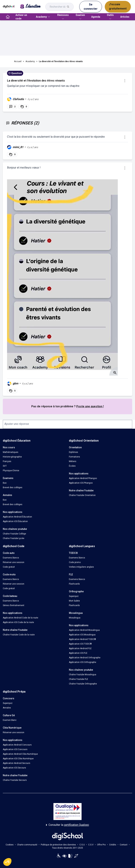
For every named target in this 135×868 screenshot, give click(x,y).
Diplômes (73, 452)
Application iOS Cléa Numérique (18, 759)
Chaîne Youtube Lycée (14, 538)
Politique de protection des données (58, 845)
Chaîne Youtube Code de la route (19, 635)
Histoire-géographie (12, 457)
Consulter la (67, 825)
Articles (125, 17)
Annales (7, 708)
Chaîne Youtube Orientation (82, 495)
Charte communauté (27, 845)
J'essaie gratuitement (118, 6)
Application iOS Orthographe (83, 662)
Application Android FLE (80, 648)
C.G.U (82, 845)
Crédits (113, 845)
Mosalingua (75, 618)
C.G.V (91, 845)
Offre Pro (101, 845)
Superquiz (74, 596)
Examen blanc (10, 720)
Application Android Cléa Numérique (20, 754)
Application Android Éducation (17, 517)
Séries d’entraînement (14, 605)
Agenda (96, 17)
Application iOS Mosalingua (82, 635)
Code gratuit (9, 567)
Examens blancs (11, 558)
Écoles (72, 466)
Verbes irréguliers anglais (81, 567)
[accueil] (8, 17)
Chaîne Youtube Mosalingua (83, 675)
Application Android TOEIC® (82, 639)
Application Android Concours (17, 745)
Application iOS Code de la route (18, 622)
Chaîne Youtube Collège (14, 534)
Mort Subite (74, 601)
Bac (5, 483)
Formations (74, 457)
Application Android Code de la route (20, 618)
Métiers (73, 461)
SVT (5, 466)
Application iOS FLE (78, 653)
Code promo (75, 562)
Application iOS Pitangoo (81, 483)
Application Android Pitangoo (83, 478)
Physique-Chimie (11, 471)
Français (7, 461)
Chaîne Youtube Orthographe (83, 684)
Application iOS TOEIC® (80, 644)
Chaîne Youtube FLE (78, 679)
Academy (30, 61)
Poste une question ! (90, 406)
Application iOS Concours (15, 749)
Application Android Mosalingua (84, 630)
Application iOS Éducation (15, 521)
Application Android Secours (17, 763)
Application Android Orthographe (85, 658)
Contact (124, 845)
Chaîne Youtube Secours (15, 780)
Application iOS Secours (14, 768)
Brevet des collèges (13, 487)
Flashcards (74, 584)
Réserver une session (14, 562)
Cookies (10, 845)
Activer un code (21, 17)
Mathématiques (11, 452)
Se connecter (91, 7)
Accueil (18, 61)
